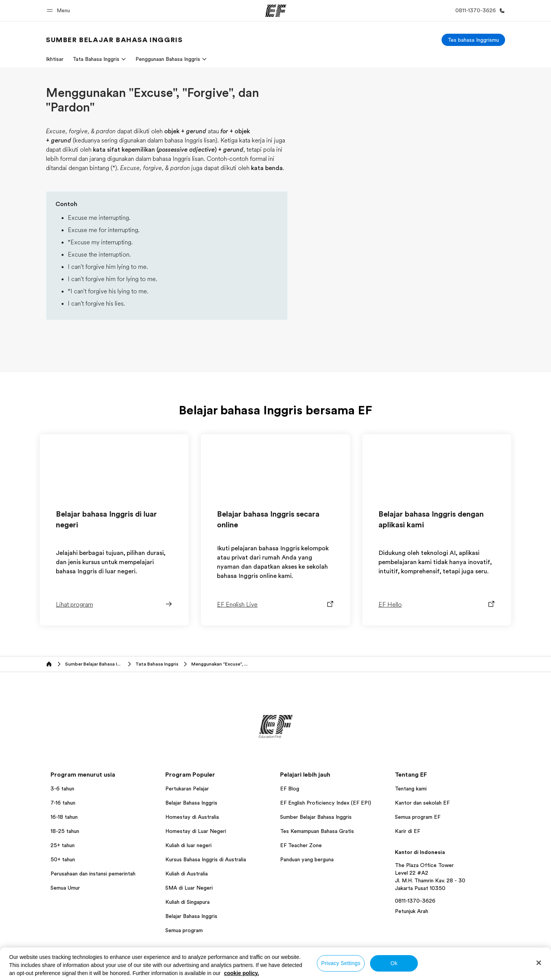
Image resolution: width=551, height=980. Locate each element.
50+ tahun (63, 859)
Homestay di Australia (192, 817)
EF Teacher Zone (301, 845)
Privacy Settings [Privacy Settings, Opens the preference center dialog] (341, 963)
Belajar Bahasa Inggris (191, 803)
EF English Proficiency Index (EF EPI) (326, 803)
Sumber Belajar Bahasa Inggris (316, 817)
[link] (114, 40)
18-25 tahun (65, 831)
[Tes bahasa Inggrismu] (473, 40)
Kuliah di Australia (187, 874)
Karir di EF (408, 831)
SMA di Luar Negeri (189, 888)
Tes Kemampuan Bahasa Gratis (317, 831)
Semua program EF (418, 817)
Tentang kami (411, 789)
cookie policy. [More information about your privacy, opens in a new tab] (241, 973)
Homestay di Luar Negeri (196, 831)
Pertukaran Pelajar (187, 789)
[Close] (539, 963)
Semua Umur (65, 888)
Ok (394, 963)
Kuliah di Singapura (187, 902)
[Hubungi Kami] (479, 11)
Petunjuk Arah (412, 911)
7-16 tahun (63, 803)
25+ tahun (63, 845)
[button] (60, 11)
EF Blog (290, 789)
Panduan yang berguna (307, 859)
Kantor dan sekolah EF (422, 803)
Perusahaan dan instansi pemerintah (93, 874)
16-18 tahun (64, 817)
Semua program (184, 930)
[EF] (276, 11)
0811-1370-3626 (415, 901)
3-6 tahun (62, 789)
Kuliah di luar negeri (188, 845)
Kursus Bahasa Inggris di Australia (206, 859)
